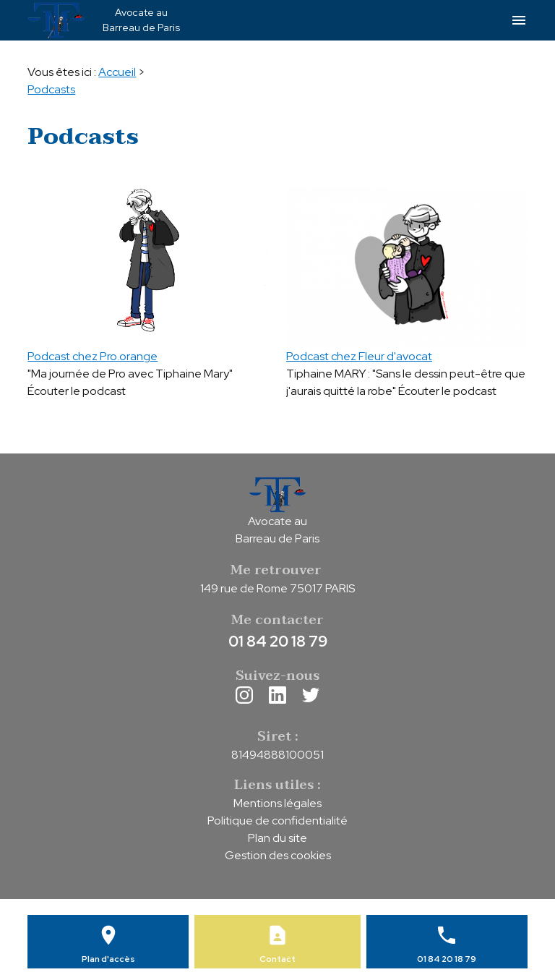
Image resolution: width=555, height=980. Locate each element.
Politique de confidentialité (277, 821)
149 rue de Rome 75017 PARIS (277, 588)
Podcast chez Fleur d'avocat (359, 356)
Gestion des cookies (278, 855)
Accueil (117, 72)
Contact (277, 959)
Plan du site (277, 838)
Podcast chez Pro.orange (92, 356)
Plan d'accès (108, 959)
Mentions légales (277, 803)
